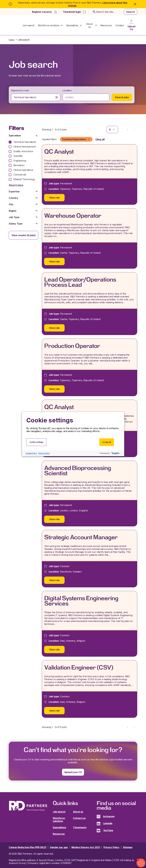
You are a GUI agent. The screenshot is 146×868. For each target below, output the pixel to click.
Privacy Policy (44, 453)
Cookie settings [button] (36, 442)
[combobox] (36, 97)
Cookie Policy (31, 453)
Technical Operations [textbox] (25, 97)
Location (67, 90)
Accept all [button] (107, 442)
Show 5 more (16, 185)
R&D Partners (15, 25)
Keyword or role (20, 90)
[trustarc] (116, 453)
